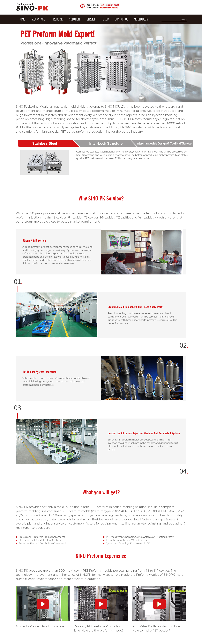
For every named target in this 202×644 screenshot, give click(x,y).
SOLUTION (74, 19)
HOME (22, 19)
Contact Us (122, 19)
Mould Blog (141, 19)
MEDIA (106, 19)
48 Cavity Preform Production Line (40, 626)
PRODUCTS (58, 19)
